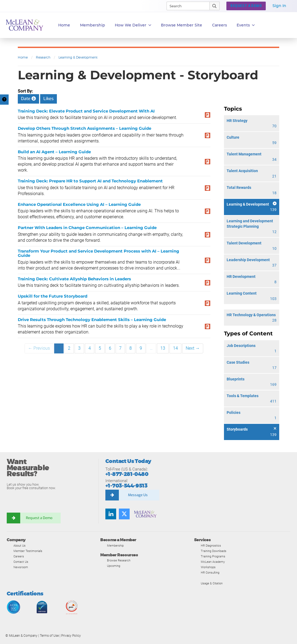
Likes (49, 99)
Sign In (279, 6)
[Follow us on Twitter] (124, 514)
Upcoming (114, 566)
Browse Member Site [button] (182, 25)
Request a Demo (39, 518)
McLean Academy (213, 562)
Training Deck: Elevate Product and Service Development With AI (86, 111)
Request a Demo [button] (246, 6)
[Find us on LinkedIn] (111, 514)
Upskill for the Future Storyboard (53, 296)
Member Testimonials (28, 551)
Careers (19, 556)
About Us (20, 546)
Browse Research (119, 560)
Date (28, 99)
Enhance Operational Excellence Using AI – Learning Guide (79, 204)
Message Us (138, 495)
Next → (193, 348)
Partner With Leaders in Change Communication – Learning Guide (87, 228)
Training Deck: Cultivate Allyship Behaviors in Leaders (74, 279)
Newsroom (21, 567)
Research (43, 57)
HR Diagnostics (211, 546)
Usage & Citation (212, 583)
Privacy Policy (71, 636)
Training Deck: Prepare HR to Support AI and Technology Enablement (90, 181)
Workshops (208, 567)
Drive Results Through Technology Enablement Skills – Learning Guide (92, 320)
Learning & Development (78, 57)
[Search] (186, 6)
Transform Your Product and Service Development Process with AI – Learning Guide (99, 253)
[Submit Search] (215, 6)
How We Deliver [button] (133, 25)
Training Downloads (214, 551)
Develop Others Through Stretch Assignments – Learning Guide (84, 128)
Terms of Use (49, 636)
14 (175, 348)
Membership (93, 25)
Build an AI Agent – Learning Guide (54, 152)
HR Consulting (210, 573)
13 (163, 348)
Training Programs (213, 556)
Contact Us (21, 562)
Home (64, 25)
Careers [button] (220, 25)
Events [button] (246, 25)
